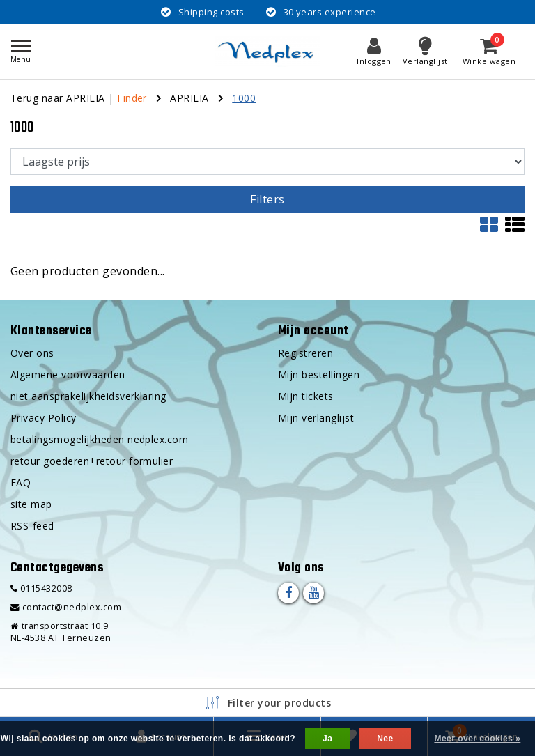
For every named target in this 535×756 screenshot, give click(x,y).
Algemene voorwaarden (68, 375)
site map (31, 504)
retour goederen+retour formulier (92, 461)
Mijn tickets (306, 396)
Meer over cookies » (477, 739)
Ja (327, 739)
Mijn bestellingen (319, 375)
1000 (244, 98)
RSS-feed (32, 526)
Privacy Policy (44, 418)
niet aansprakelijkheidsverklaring (88, 396)
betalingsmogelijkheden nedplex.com (99, 439)
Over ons (32, 353)
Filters (267, 199)
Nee (385, 739)
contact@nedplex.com (66, 607)
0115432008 (41, 588)
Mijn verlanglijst (316, 418)
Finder (132, 98)
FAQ (21, 483)
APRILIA (189, 98)
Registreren (305, 353)
